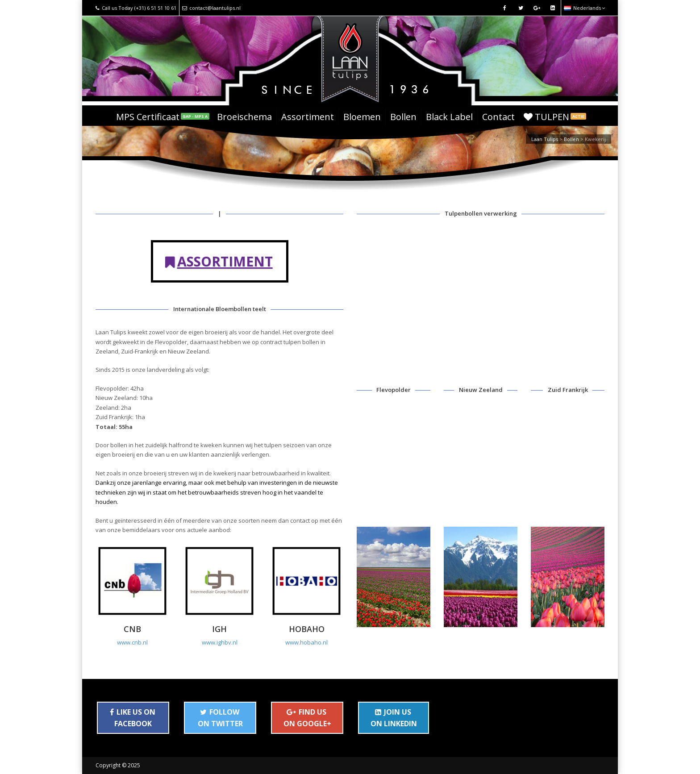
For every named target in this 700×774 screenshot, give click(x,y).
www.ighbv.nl (220, 642)
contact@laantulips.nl (211, 8)
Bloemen (362, 117)
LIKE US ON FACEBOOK (133, 718)
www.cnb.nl (132, 642)
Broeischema (244, 117)
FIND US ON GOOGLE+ (307, 718)
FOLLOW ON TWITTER (220, 718)
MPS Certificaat (163, 117)
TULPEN (555, 117)
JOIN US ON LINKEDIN (394, 718)
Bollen (403, 117)
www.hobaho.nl (306, 642)
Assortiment (308, 117)
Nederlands (584, 8)
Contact (498, 117)
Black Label (449, 117)
